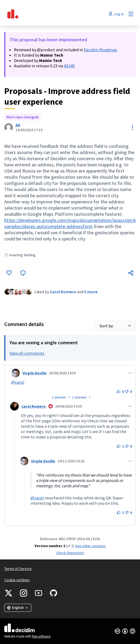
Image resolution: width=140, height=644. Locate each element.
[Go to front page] (53, 14)
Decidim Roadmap (100, 50)
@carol (18, 382)
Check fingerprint (70, 553)
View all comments (27, 353)
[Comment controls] (130, 373)
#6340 (69, 66)
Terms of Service (18, 569)
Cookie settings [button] (17, 580)
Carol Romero (63, 292)
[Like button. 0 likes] (120, 391)
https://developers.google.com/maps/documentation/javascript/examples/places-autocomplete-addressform (70, 223)
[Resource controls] (133, 127)
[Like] (9, 273)
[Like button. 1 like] (120, 446)
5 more (91, 292)
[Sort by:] (115, 326)
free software (41, 636)
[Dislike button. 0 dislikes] (128, 391)
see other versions (90, 546)
